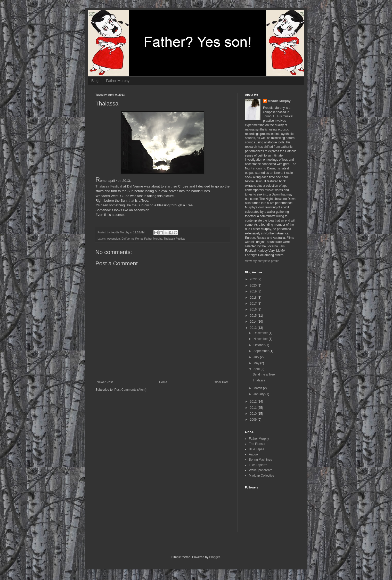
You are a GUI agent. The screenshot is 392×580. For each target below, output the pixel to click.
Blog (95, 81)
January (259, 394)
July (257, 357)
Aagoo (253, 454)
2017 (254, 304)
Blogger (214, 557)
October (259, 345)
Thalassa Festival (109, 186)
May (257, 363)
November (261, 339)
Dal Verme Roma (132, 239)
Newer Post (105, 382)
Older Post (221, 382)
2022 (254, 279)
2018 (254, 298)
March (258, 388)
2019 (254, 291)
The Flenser (257, 444)
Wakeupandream (261, 470)
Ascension (113, 239)
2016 (254, 309)
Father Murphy (118, 81)
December (261, 333)
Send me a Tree (264, 374)
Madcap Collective (262, 476)
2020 (254, 285)
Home (163, 382)
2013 (254, 328)
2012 (254, 402)
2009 (254, 420)
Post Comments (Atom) (130, 390)
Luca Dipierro (258, 465)
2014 (254, 322)
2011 (254, 408)
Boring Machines (260, 460)
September (262, 351)
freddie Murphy (279, 101)
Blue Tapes (256, 449)
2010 (254, 414)
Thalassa (259, 380)
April (257, 369)
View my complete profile (262, 261)
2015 (254, 316)
